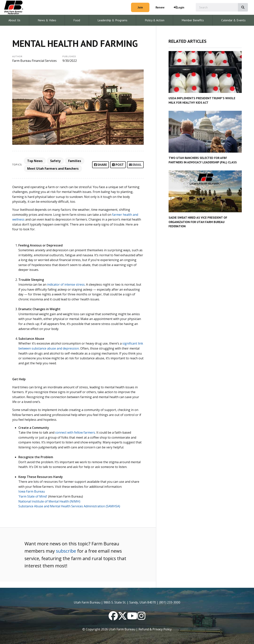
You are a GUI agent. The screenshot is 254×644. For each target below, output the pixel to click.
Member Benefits (193, 20)
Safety (55, 161)
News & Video (47, 20)
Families (75, 161)
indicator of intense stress (66, 284)
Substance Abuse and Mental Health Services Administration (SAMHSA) (69, 506)
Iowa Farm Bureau (32, 491)
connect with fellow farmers (75, 432)
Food (77, 20)
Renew (160, 7)
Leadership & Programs (112, 20)
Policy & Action (155, 20)
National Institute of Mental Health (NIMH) (49, 501)
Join (140, 7)
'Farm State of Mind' (33, 496)
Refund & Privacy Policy (155, 629)
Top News (35, 161)
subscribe (66, 551)
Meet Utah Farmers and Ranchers (53, 169)
